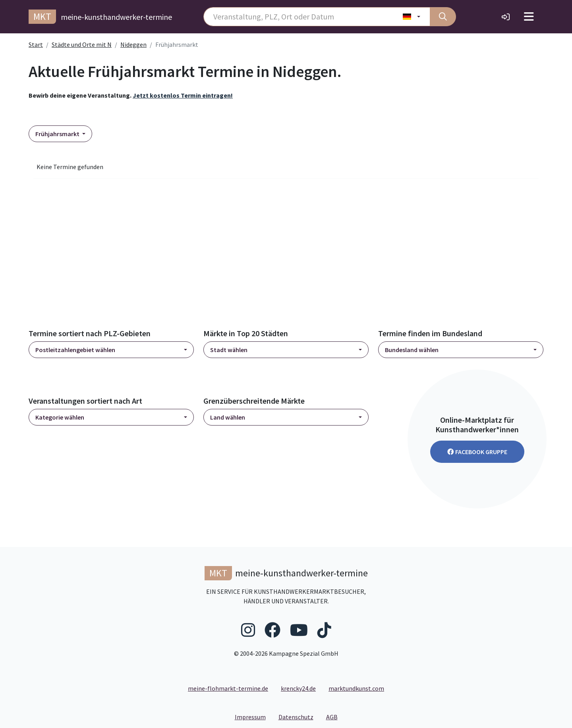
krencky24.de (298, 688)
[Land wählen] (412, 17)
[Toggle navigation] (529, 17)
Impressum (253, 716)
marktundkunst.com (356, 688)
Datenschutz (299, 716)
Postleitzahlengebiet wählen (75, 350)
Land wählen (228, 417)
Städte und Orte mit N (82, 44)
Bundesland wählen (412, 350)
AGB (335, 716)
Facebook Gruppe (477, 452)
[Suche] (443, 17)
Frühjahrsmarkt (58, 134)
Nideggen (133, 44)
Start (36, 44)
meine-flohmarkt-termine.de (228, 688)
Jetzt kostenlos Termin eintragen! (183, 95)
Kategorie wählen (60, 417)
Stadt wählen (229, 350)
